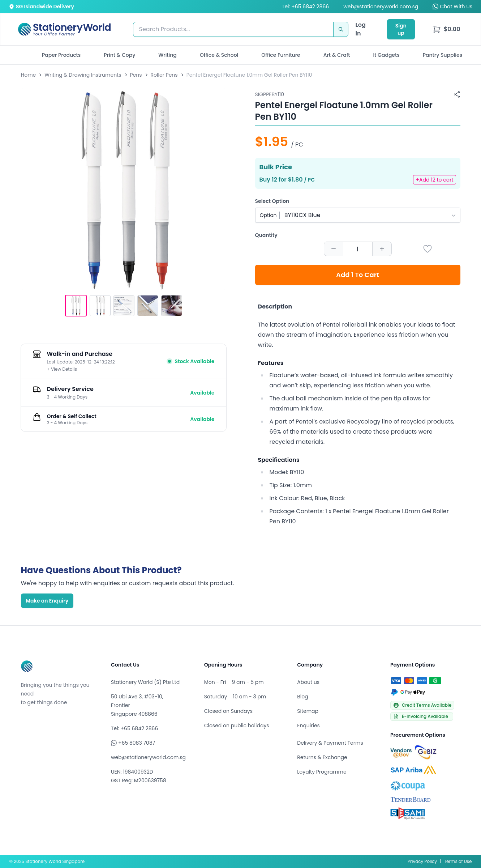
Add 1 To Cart (358, 275)
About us (308, 682)
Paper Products (61, 55)
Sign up (401, 29)
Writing (168, 55)
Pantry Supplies (443, 55)
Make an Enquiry (47, 601)
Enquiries (308, 726)
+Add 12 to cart (434, 180)
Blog (302, 697)
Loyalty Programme (322, 772)
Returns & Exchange (322, 757)
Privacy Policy (422, 861)
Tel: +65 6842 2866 (305, 7)
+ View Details (62, 369)
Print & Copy (119, 55)
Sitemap (308, 711)
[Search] (341, 29)
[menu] (446, 29)
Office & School (219, 55)
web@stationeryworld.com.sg (381, 7)
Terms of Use (458, 861)
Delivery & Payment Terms (330, 743)
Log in (361, 29)
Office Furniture (281, 55)
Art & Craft (337, 55)
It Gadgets (386, 55)
